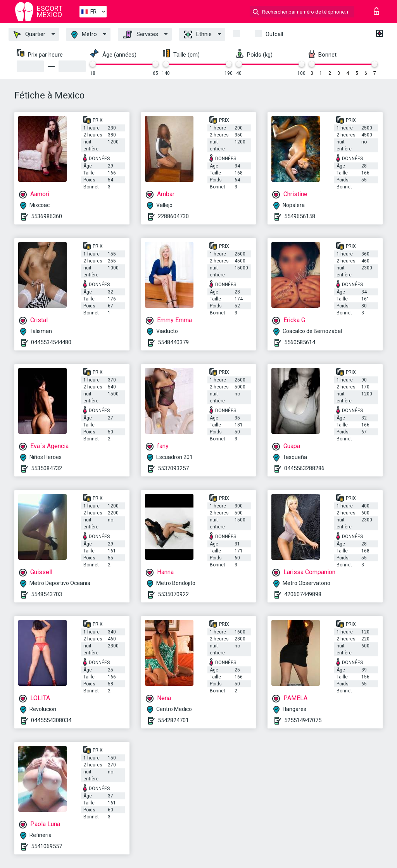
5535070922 (173, 594)
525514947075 (303, 720)
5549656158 (300, 216)
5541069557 (47, 846)
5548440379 (173, 342)
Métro (84, 35)
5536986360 (47, 216)
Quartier (29, 35)
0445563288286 (304, 468)
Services (141, 35)
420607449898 (303, 594)
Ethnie (198, 35)
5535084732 (47, 468)
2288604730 (173, 216)
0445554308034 (51, 720)
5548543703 (47, 594)
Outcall (274, 34)
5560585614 (300, 342)
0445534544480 (51, 342)
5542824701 (173, 720)
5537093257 (173, 468)
